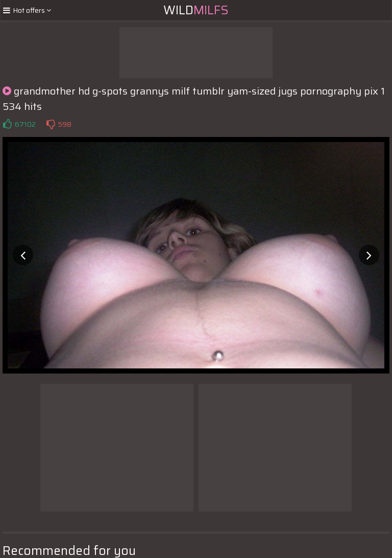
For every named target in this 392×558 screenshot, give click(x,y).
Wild (196, 10)
